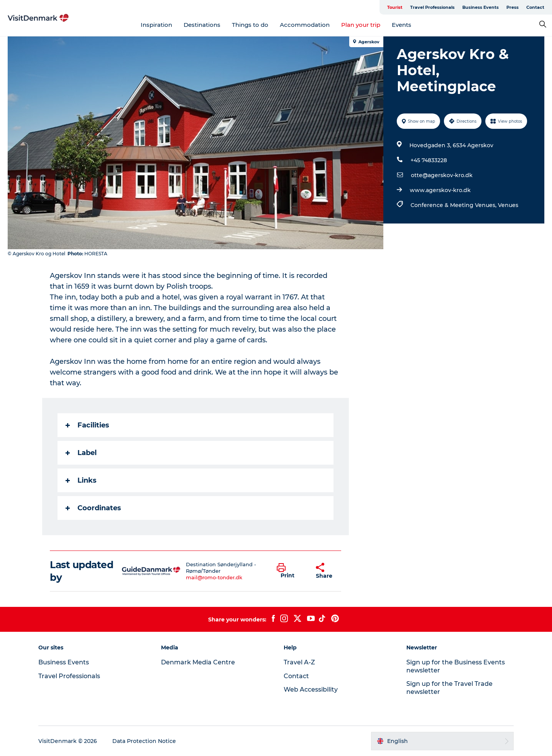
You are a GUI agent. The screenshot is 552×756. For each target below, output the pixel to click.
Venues (508, 205)
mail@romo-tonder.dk (214, 577)
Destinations (202, 25)
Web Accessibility (311, 689)
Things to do (250, 25)
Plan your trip (361, 25)
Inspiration (156, 25)
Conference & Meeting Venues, (454, 205)
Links (81, 480)
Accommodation (305, 25)
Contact (535, 7)
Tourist (395, 7)
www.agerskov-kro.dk (440, 190)
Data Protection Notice (144, 741)
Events (402, 25)
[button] (290, 571)
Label (81, 453)
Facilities (87, 425)
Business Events (481, 7)
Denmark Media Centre (198, 662)
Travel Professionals (432, 7)
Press (513, 7)
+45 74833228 (429, 160)
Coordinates (93, 508)
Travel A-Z (299, 662)
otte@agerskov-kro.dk (442, 175)
